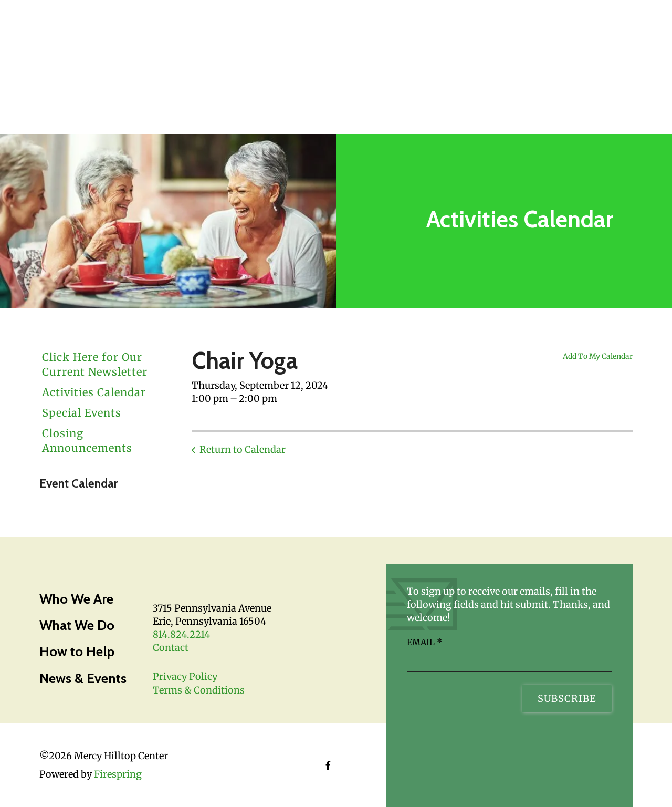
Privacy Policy (185, 676)
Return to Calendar (243, 449)
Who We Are (76, 599)
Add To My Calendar (598, 356)
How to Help (77, 651)
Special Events (82, 413)
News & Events (83, 678)
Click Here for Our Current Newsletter (95, 364)
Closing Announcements (87, 441)
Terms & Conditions (199, 690)
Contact (171, 648)
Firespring (118, 774)
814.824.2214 (181, 634)
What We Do (77, 625)
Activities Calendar (94, 392)
